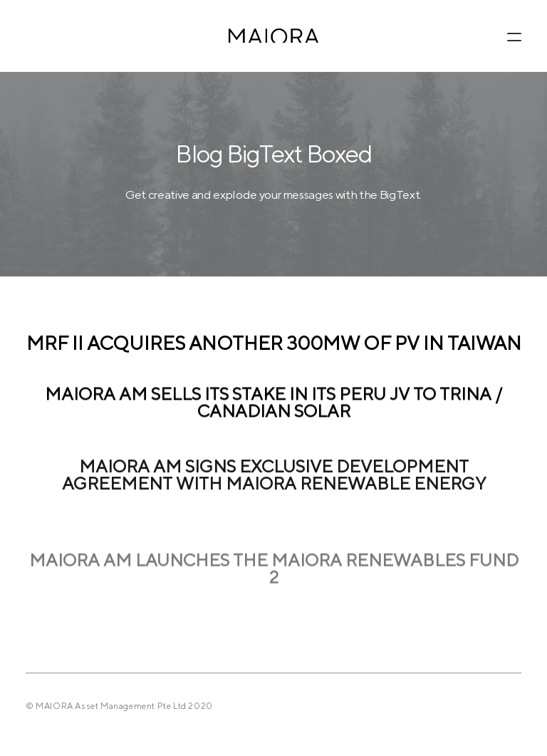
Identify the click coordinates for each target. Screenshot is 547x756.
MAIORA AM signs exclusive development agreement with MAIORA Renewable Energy (274, 482)
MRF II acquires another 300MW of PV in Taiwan (274, 343)
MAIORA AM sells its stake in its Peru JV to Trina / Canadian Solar (273, 404)
